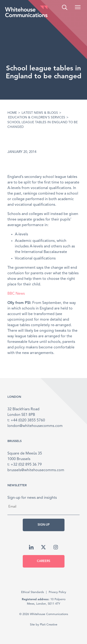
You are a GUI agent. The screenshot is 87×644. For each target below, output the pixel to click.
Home (12, 113)
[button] (78, 7)
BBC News (16, 294)
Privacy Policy (57, 592)
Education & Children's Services (37, 118)
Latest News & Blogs (40, 113)
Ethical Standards (32, 592)
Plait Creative (49, 625)
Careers (43, 561)
